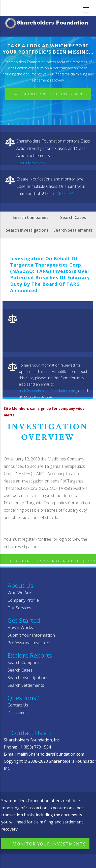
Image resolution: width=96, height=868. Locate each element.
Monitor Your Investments (49, 844)
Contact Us (18, 705)
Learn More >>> (31, 163)
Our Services (19, 608)
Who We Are (19, 593)
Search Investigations (27, 230)
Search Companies (30, 217)
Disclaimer (17, 713)
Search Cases (73, 217)
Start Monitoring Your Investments (49, 94)
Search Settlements (73, 230)
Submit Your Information (31, 635)
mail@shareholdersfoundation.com (48, 391)
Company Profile (23, 600)
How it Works (20, 628)
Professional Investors (29, 643)
